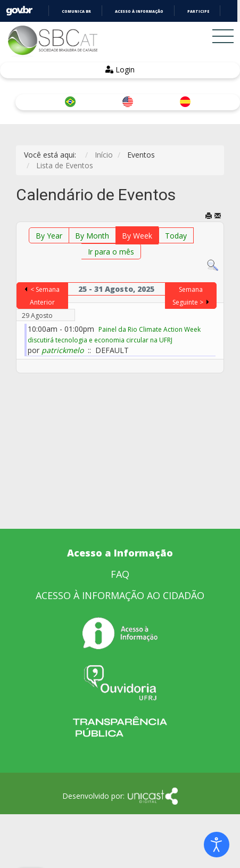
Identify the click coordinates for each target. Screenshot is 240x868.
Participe (198, 11)
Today (176, 236)
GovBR (19, 11)
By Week (137, 236)
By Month (92, 236)
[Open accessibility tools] (217, 845)
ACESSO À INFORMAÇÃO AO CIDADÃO (120, 595)
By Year (49, 236)
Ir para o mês (111, 252)
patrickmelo (63, 350)
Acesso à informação (139, 11)
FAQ (120, 574)
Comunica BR (76, 11)
